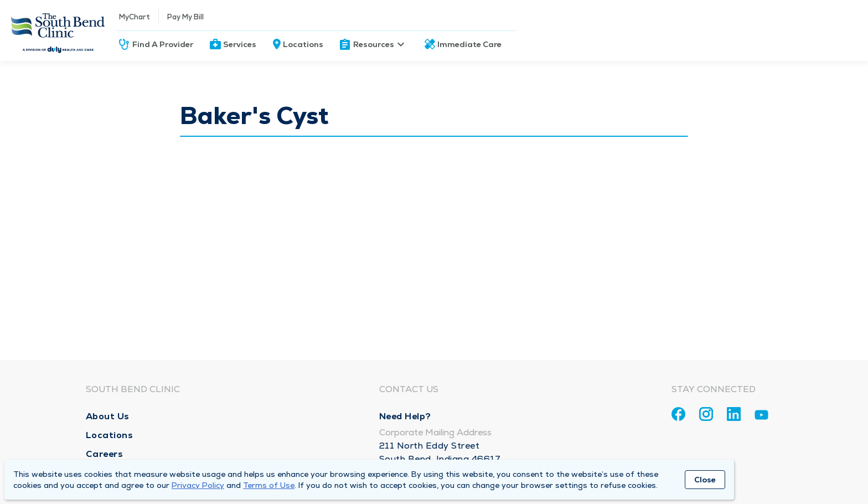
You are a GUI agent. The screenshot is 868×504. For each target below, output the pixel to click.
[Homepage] (58, 30)
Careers (105, 454)
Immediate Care (469, 44)
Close (705, 480)
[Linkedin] (734, 414)
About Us (108, 416)
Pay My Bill (185, 17)
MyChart (135, 17)
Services (240, 44)
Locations (303, 44)
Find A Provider (163, 44)
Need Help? (405, 416)
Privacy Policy (198, 485)
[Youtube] (761, 417)
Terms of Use (269, 485)
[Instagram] (706, 414)
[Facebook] (678, 414)
